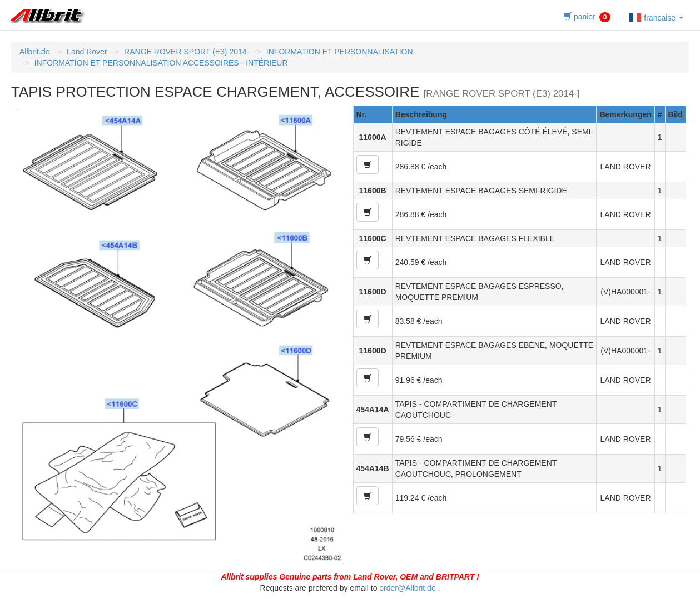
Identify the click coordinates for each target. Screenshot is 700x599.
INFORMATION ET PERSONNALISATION (340, 52)
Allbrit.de (34, 52)
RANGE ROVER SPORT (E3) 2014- (187, 52)
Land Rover (87, 52)
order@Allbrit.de (407, 588)
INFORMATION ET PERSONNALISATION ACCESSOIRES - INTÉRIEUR (161, 63)
